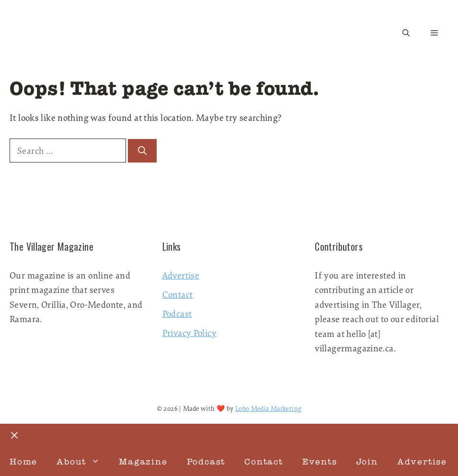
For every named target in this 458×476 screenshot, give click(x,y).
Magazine (143, 462)
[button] (406, 33)
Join (367, 462)
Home (23, 462)
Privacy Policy (189, 333)
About (83, 462)
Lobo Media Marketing (269, 408)
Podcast (177, 313)
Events (320, 462)
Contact (178, 294)
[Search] (142, 151)
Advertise (181, 275)
